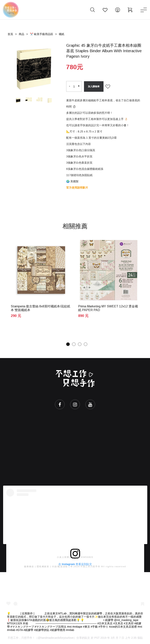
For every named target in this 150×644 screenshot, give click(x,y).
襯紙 (62, 34)
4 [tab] (86, 344)
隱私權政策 (43, 566)
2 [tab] (74, 344)
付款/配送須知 (60, 566)
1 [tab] (68, 344)
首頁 (10, 34)
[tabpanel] (41, 282)
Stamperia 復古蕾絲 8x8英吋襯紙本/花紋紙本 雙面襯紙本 (40, 308)
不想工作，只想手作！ (21, 638)
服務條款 (29, 566)
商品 (21, 34)
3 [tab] (80, 344)
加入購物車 (94, 86)
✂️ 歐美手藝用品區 (42, 34)
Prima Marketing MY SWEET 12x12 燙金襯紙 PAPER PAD (108, 308)
